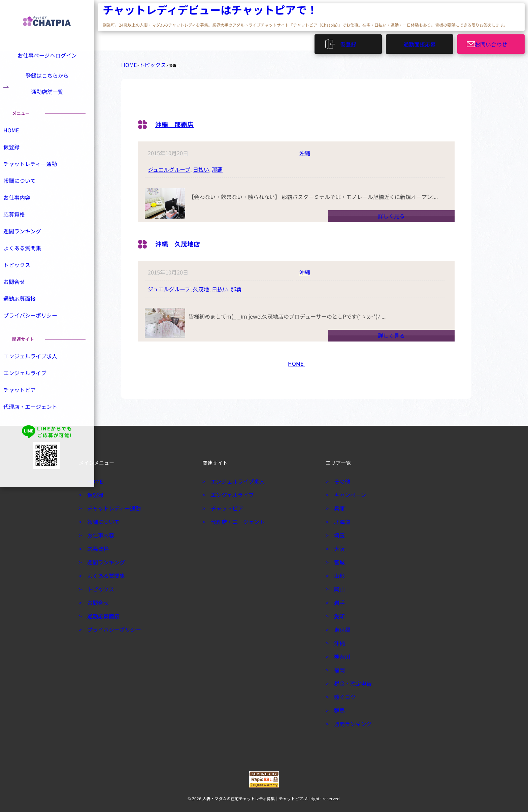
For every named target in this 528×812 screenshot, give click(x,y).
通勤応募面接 (26, 317)
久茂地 (201, 286)
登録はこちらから (47, 77)
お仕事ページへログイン (46, 54)
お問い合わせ (495, 42)
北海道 (341, 519)
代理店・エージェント (36, 427)
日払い (201, 167)
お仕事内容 (24, 214)
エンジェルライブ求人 (36, 375)
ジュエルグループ (169, 167)
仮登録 (351, 42)
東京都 (341, 627)
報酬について (26, 197)
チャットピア (26, 410)
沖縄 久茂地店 (184, 240)
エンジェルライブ (31, 392)
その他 (341, 479)
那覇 (217, 167)
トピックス (146, 63)
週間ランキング (29, 249)
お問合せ (22, 300)
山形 (338, 573)
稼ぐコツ (343, 694)
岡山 (338, 586)
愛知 (338, 613)
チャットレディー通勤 (36, 180)
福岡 (338, 667)
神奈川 (341, 654)
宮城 (338, 559)
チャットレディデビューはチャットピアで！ (143, 10)
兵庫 (338, 506)
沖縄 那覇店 (179, 121)
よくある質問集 (29, 266)
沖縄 (305, 150)
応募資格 (22, 231)
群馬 (338, 708)
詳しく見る (391, 213)
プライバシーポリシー (36, 334)
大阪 (338, 546)
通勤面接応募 (420, 42)
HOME (127, 63)
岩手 (338, 600)
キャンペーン (348, 492)
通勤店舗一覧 (47, 100)
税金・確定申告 (350, 681)
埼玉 (338, 532)
